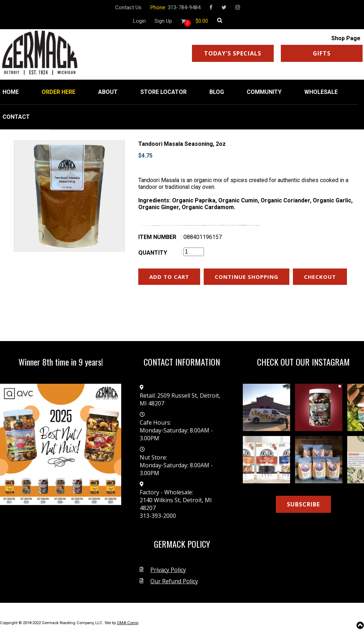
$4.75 (145, 156)
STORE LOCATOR (164, 92)
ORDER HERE (58, 92)
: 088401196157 (201, 237)
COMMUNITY (264, 92)
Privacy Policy (168, 570)
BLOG (217, 92)
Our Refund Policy (174, 581)
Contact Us (128, 7)
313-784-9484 (184, 7)
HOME (11, 92)
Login (139, 21)
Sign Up (163, 21)
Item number (157, 237)
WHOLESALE (321, 92)
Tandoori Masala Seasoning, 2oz (182, 144)
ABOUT (108, 92)
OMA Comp (128, 623)
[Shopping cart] (202, 21)
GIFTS (322, 53)
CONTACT (16, 117)
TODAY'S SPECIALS (233, 53)
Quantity (153, 253)
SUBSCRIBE (303, 504)
